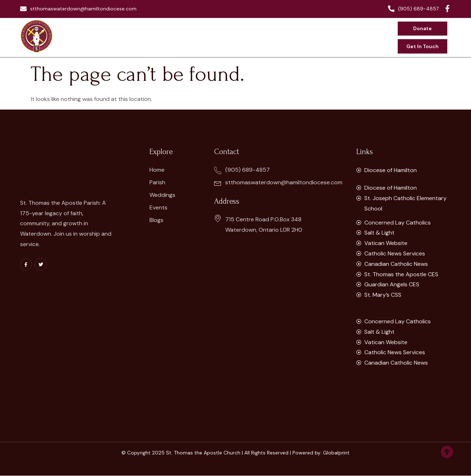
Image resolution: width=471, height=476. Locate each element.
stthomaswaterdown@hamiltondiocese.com (78, 9)
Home (75, 37)
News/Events (287, 37)
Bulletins (332, 37)
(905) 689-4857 (413, 9)
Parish (105, 37)
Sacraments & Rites (225, 37)
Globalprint (336, 453)
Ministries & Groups (157, 37)
